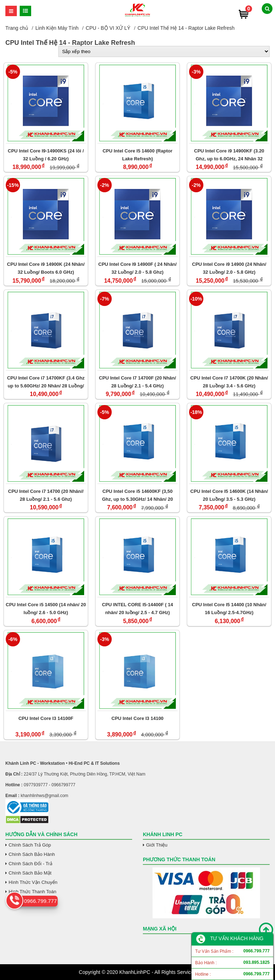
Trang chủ (17, 28)
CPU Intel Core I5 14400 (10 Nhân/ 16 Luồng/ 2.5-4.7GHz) (229, 609)
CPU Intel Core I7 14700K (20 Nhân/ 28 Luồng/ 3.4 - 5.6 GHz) (229, 382)
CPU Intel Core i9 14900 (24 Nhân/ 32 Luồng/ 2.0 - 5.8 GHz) (229, 268)
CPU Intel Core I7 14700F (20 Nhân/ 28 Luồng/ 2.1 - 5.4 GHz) (137, 382)
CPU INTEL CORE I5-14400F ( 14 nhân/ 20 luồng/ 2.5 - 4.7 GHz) (137, 609)
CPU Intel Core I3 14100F (46, 718)
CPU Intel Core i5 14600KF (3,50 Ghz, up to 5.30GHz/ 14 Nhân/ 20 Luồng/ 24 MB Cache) (137, 495)
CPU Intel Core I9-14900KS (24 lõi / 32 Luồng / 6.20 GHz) (46, 155)
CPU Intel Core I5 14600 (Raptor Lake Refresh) (137, 155)
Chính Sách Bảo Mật (30, 873)
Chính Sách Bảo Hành (32, 854)
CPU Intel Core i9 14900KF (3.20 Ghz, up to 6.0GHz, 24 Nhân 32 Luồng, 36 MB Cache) (229, 155)
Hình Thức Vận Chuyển (33, 882)
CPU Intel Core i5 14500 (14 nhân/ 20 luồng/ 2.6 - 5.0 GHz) (46, 609)
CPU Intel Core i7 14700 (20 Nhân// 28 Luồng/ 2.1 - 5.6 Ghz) (46, 495)
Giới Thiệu (157, 845)
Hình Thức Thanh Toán (32, 892)
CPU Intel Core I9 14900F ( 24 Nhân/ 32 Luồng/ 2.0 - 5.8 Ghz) (138, 268)
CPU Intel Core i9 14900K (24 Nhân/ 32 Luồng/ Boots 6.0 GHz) (46, 268)
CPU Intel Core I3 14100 (137, 718)
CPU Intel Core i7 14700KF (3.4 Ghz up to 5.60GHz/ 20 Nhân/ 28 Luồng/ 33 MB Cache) (46, 382)
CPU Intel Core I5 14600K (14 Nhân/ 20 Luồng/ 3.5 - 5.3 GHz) (229, 495)
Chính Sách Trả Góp (30, 845)
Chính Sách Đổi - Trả (30, 864)
